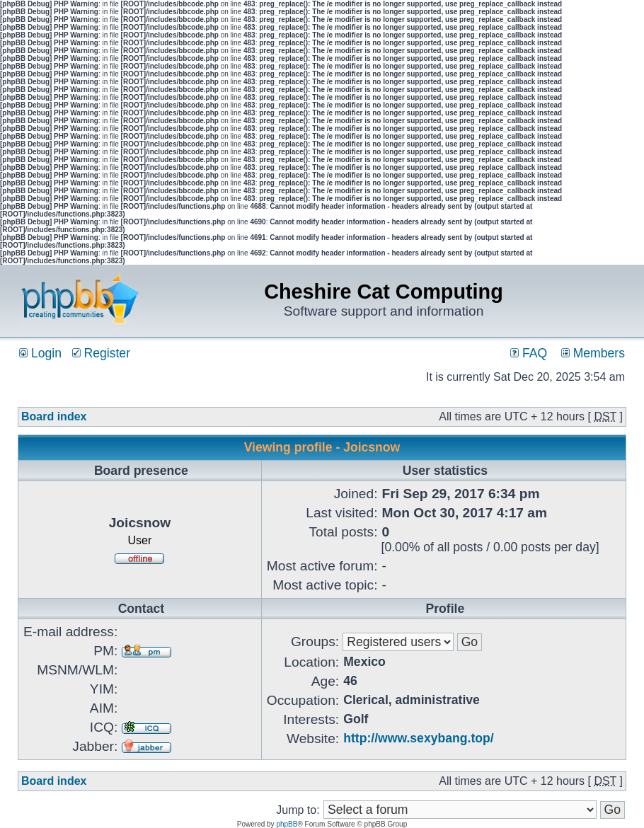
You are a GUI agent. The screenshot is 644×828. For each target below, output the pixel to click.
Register (101, 353)
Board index (54, 416)
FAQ (529, 353)
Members (593, 353)
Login (40, 353)
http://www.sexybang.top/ (418, 738)
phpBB (287, 824)
